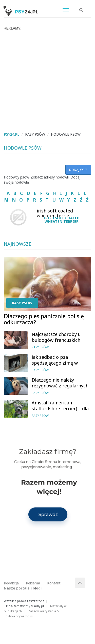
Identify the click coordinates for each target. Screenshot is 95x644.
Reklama (33, 583)
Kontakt (54, 583)
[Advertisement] (48, 80)
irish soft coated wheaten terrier (62, 220)
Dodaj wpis (78, 170)
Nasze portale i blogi (23, 588)
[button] (81, 7)
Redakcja (11, 583)
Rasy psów (22, 303)
